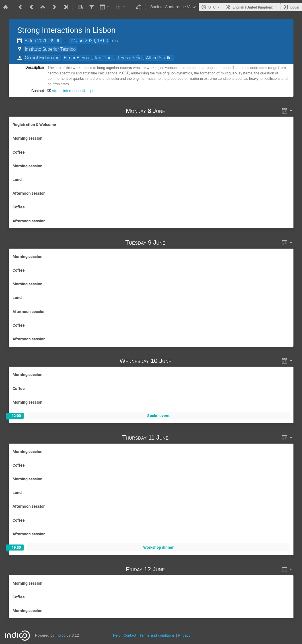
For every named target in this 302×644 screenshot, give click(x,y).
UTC (212, 7)
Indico (60, 635)
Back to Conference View (173, 7)
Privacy (184, 635)
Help (117, 635)
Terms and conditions (157, 635)
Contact (130, 635)
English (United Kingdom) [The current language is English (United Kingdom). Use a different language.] (253, 7)
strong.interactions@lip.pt (73, 91)
